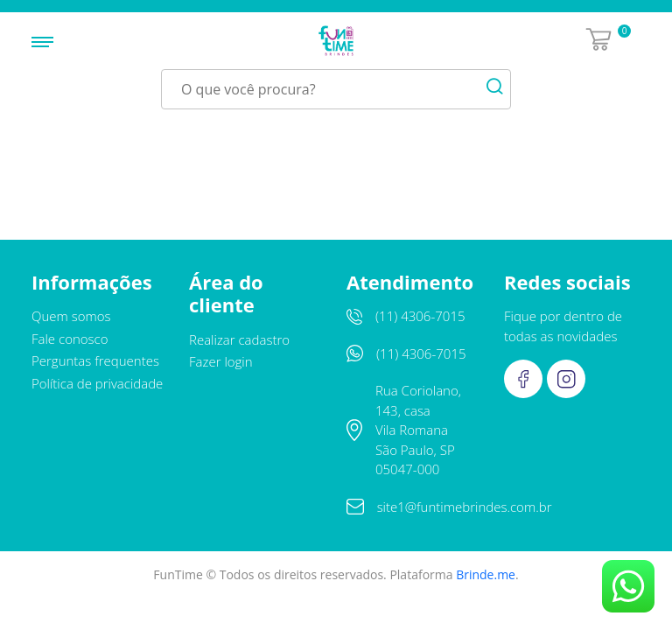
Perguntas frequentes (95, 360)
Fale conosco (70, 339)
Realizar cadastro (239, 339)
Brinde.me (486, 574)
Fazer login (221, 361)
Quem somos (71, 316)
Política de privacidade (97, 383)
